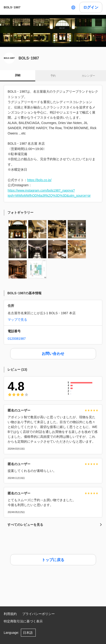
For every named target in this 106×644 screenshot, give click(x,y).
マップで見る (17, 320)
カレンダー (88, 76)
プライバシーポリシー (39, 614)
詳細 (18, 75)
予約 (53, 76)
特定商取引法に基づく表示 (23, 621)
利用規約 (10, 614)
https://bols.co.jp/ (39, 180)
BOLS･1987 (12, 7)
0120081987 (17, 339)
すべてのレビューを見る (55, 525)
